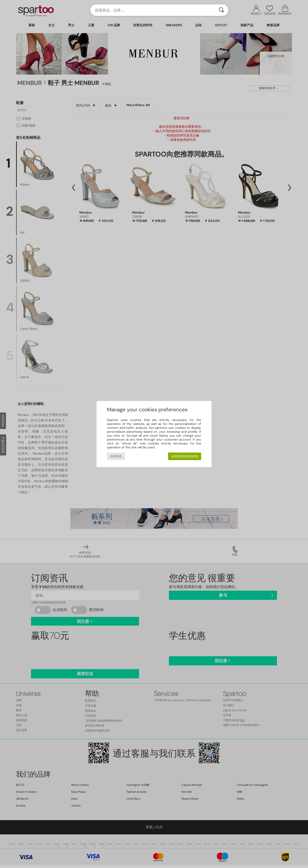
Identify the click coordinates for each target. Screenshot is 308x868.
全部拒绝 (116, 456)
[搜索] (221, 10)
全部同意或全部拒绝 (185, 456)
